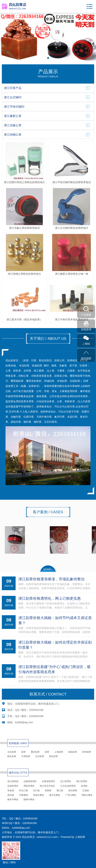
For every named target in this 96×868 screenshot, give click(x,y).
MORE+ (48, 569)
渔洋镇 (11, 795)
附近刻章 (12, 756)
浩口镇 (36, 791)
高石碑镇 (73, 791)
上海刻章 (59, 752)
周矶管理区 (29, 786)
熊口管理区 (82, 781)
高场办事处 (39, 795)
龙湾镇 (84, 786)
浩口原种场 (13, 781)
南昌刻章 (73, 752)
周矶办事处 (87, 795)
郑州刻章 (87, 752)
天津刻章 (26, 756)
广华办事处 (71, 795)
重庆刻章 (35, 752)
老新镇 (48, 791)
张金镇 (11, 791)
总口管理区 (66, 781)
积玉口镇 (23, 791)
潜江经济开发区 (47, 786)
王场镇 (86, 791)
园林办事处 (29, 799)
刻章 (23, 752)
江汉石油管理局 (68, 786)
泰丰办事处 (55, 795)
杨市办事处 (13, 799)
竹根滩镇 (23, 795)
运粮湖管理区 (30, 781)
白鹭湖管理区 (48, 781)
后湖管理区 (13, 786)
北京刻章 (12, 752)
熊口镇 (60, 791)
